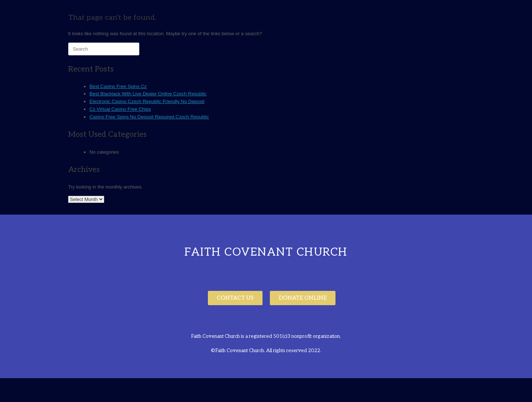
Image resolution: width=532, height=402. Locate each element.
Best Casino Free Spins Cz (118, 86)
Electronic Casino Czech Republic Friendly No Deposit (147, 101)
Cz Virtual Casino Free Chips (120, 109)
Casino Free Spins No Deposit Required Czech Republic (149, 117)
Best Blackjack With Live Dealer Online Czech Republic (148, 94)
